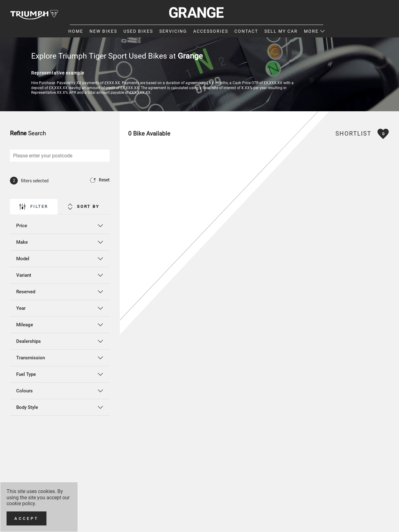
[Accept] (26, 518)
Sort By (84, 207)
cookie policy (21, 503)
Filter (34, 207)
